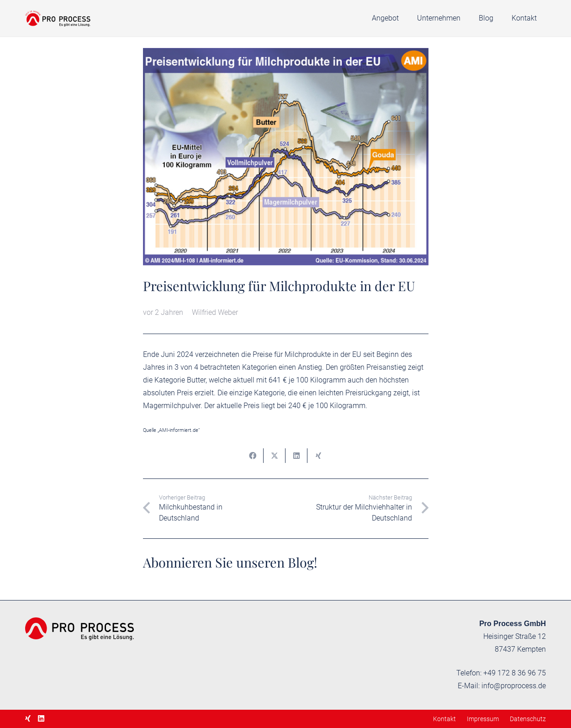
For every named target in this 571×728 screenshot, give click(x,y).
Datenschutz (528, 719)
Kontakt (444, 719)
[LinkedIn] (41, 718)
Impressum (483, 719)
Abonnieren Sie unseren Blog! (230, 562)
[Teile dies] (253, 456)
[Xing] (28, 718)
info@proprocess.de (514, 686)
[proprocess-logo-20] (58, 19)
